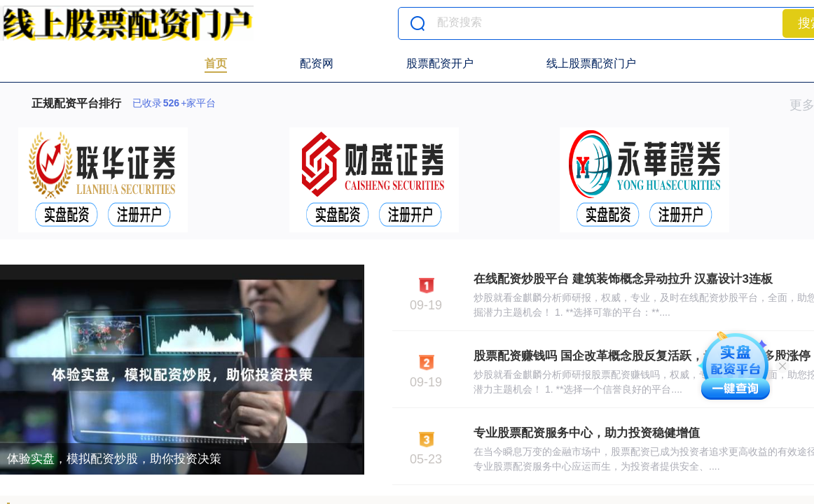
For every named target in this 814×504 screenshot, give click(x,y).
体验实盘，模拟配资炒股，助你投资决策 (114, 459)
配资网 (317, 63)
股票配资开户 (440, 63)
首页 (216, 63)
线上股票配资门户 (591, 63)
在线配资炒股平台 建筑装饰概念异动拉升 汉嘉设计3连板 (623, 279)
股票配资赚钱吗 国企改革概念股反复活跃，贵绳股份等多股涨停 (642, 356)
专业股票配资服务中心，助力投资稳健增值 (587, 433)
